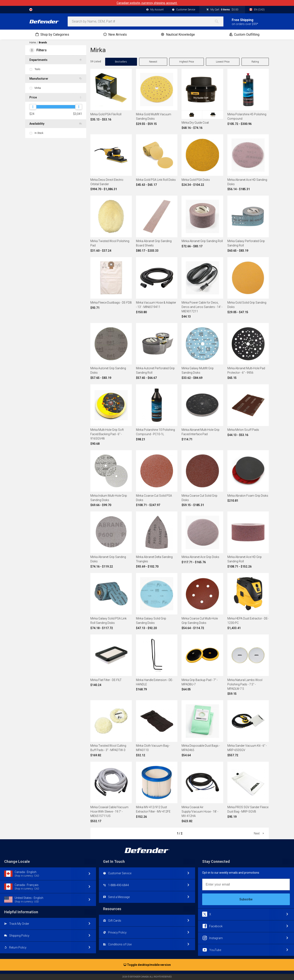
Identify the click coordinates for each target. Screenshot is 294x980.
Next (259, 833)
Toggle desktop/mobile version (147, 965)
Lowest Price (223, 62)
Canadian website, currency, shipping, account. (147, 3)
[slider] (33, 107)
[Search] (219, 21)
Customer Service (184, 10)
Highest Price (187, 62)
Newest (153, 62)
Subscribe (246, 899)
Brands (43, 43)
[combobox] (146, 21)
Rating (255, 62)
